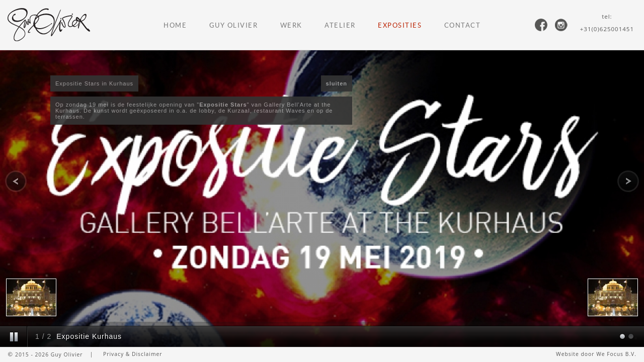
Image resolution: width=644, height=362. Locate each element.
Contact (463, 25)
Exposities (400, 25)
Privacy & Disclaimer (133, 354)
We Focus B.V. (616, 354)
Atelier (340, 25)
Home (175, 25)
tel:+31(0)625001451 (607, 23)
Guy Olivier (234, 25)
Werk (291, 25)
